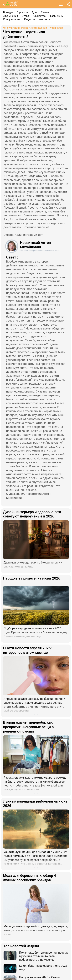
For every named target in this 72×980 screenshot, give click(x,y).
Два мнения (11, 16)
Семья (45, 12)
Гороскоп (22, 12)
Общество (40, 16)
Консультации (12, 19)
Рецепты (30, 19)
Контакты (44, 19)
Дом (34, 12)
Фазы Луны (57, 16)
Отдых (26, 16)
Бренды (8, 12)
